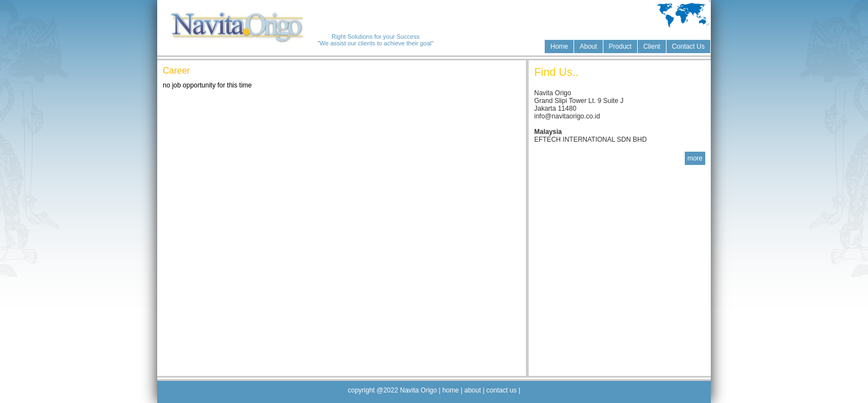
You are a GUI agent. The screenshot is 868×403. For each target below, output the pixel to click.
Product (620, 46)
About (588, 46)
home (451, 390)
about (474, 390)
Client (652, 46)
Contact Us (688, 46)
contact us (501, 390)
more (695, 158)
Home (559, 46)
